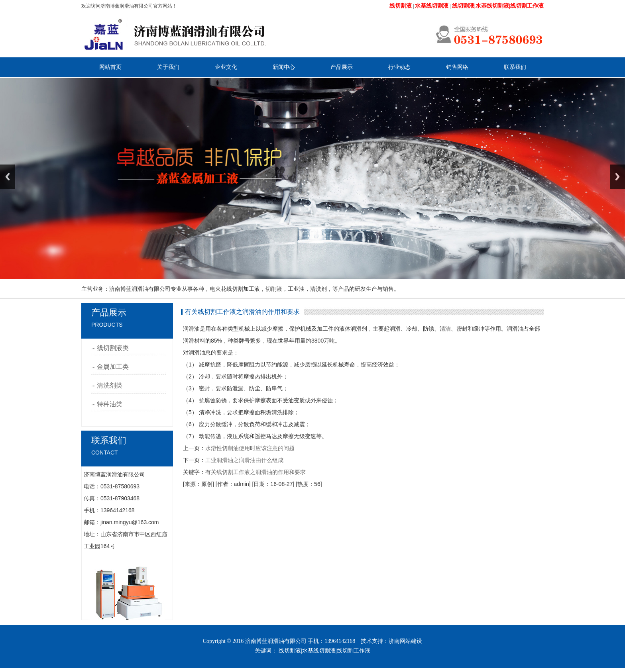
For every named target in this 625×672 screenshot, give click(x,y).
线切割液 (290, 651)
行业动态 (399, 67)
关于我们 (168, 67)
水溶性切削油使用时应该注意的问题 (250, 448)
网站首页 (110, 67)
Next (617, 177)
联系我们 (515, 67)
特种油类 (110, 404)
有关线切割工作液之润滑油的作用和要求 (256, 472)
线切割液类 (113, 348)
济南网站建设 (405, 641)
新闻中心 (284, 67)
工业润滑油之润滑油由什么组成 (244, 460)
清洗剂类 (110, 385)
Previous (8, 177)
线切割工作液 (354, 651)
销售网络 (457, 67)
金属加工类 (113, 367)
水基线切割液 (319, 651)
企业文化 (226, 67)
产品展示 (342, 67)
